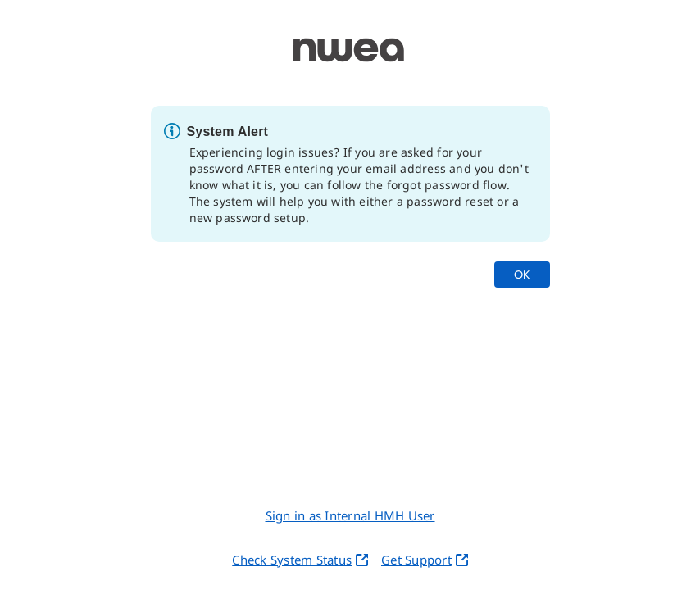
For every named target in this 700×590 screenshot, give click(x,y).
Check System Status (300, 560)
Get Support (425, 560)
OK (522, 274)
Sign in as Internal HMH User (350, 515)
